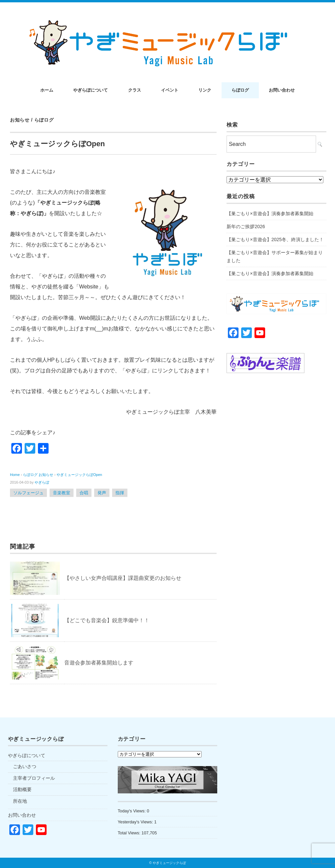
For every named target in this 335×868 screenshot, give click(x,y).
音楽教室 (62, 493)
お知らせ (20, 120)
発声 (102, 493)
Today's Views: (132, 811)
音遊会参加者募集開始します (99, 663)
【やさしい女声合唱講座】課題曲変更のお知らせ (123, 578)
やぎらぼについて (90, 90)
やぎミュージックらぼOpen (79, 475)
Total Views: (130, 833)
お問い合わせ (282, 90)
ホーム (47, 90)
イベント (170, 90)
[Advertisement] (276, 431)
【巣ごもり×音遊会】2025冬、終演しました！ (275, 239)
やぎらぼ (42, 482)
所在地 (20, 801)
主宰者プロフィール (34, 778)
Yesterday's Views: (136, 822)
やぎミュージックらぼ (169, 863)
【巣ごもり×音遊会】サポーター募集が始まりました (274, 256)
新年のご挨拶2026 (246, 226)
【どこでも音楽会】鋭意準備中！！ (107, 620)
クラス (135, 90)
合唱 (84, 493)
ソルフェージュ (28, 493)
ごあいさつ (25, 766)
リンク (205, 90)
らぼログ (240, 90)
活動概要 (22, 789)
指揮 (120, 493)
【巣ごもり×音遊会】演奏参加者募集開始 (270, 214)
